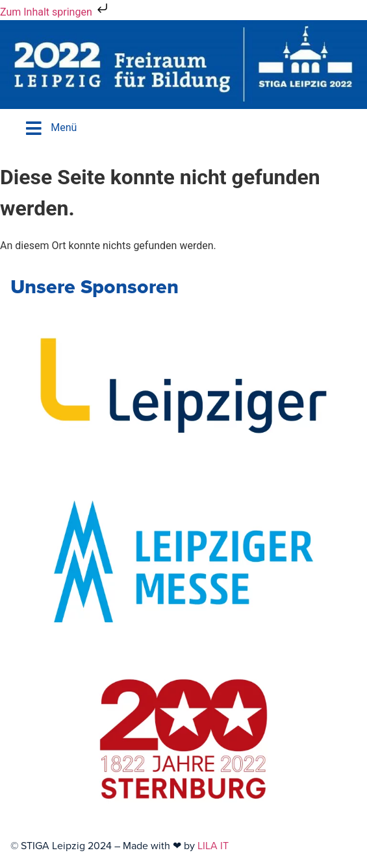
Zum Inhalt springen (55, 12)
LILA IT (213, 845)
